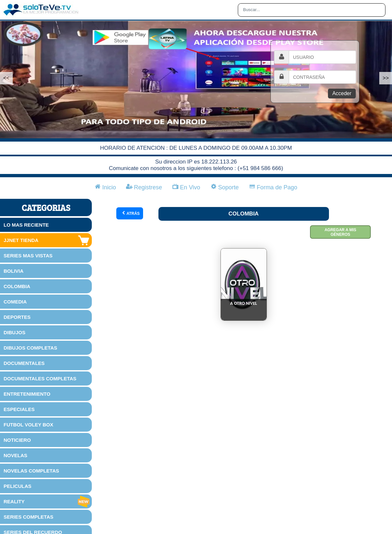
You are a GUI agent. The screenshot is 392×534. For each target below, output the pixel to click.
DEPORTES (17, 317)
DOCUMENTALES (24, 363)
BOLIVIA (14, 271)
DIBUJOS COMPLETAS (30, 348)
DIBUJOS (15, 332)
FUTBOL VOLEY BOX (28, 425)
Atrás (131, 213)
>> (386, 78)
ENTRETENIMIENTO (27, 394)
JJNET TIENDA (47, 240)
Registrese (144, 187)
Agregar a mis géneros (340, 232)
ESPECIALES (19, 409)
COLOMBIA (17, 286)
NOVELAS (16, 455)
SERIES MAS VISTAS (28, 256)
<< (6, 78)
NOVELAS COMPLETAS (31, 471)
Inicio (105, 187)
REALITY (47, 502)
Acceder (342, 93)
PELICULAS (17, 486)
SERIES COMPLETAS (28, 517)
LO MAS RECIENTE (26, 225)
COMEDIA (15, 302)
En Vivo (186, 187)
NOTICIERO (17, 440)
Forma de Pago (273, 187)
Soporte (225, 187)
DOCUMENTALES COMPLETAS (40, 379)
